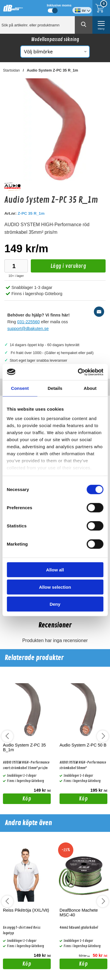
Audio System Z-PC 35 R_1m (52, 70)
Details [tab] (55, 388)
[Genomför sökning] (84, 25)
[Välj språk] (82, 8)
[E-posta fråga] (99, 312)
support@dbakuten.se (28, 329)
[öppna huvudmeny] (101, 25)
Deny (55, 604)
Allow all (55, 570)
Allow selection (55, 587)
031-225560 (29, 322)
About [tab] (90, 388)
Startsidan (11, 70)
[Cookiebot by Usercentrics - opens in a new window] (78, 372)
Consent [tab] (20, 388)
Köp (17, 800)
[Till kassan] (101, 8)
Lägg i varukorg (58, 268)
